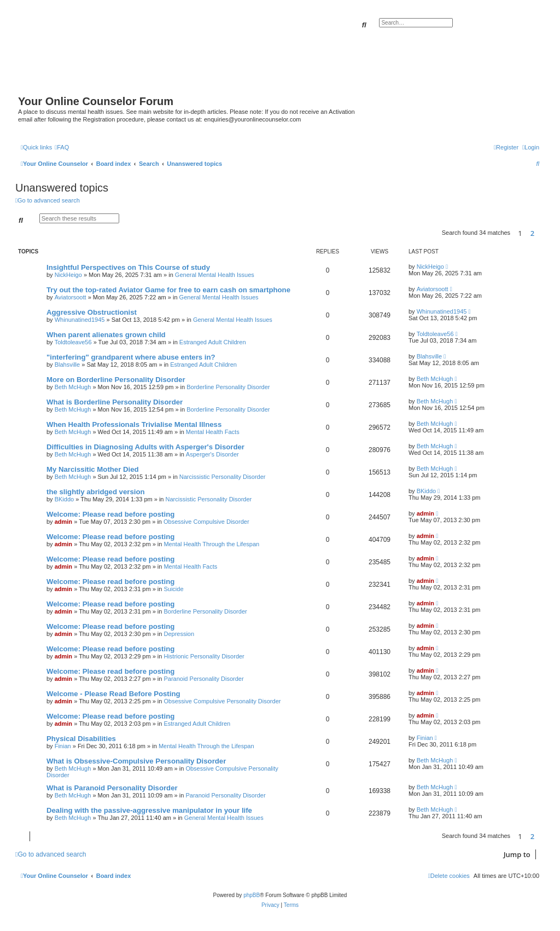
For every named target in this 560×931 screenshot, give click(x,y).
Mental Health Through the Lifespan (211, 544)
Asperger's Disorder (212, 454)
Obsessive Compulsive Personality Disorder (222, 701)
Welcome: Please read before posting (110, 514)
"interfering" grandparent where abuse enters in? (131, 357)
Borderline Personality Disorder (228, 387)
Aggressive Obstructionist (92, 312)
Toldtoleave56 (73, 342)
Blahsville (67, 365)
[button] (542, 233)
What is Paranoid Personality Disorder (112, 788)
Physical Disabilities (81, 739)
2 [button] (532, 233)
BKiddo (64, 499)
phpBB (252, 895)
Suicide (173, 589)
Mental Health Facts (213, 432)
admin (63, 522)
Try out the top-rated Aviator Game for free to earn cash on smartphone (168, 290)
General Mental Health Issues (215, 275)
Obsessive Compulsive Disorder (206, 522)
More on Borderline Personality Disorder (116, 380)
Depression (179, 634)
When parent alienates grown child (106, 335)
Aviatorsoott (71, 297)
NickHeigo (68, 275)
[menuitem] (62, 147)
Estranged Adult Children (213, 342)
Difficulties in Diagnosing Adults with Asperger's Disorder (145, 447)
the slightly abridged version (96, 492)
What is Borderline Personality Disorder (115, 402)
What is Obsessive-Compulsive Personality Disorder (136, 761)
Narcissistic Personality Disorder (223, 477)
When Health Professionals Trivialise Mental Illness (134, 424)
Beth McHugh (73, 387)
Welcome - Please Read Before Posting (113, 694)
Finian (63, 746)
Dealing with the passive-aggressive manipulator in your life (149, 810)
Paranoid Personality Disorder (203, 679)
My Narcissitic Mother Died (93, 469)
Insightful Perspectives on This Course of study (128, 267)
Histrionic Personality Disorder (204, 656)
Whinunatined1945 (80, 320)
